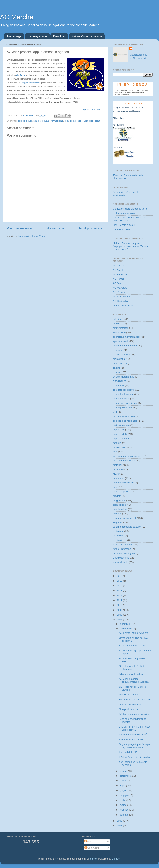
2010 (120, 605)
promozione (119, 505)
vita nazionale (120, 562)
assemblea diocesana (125, 346)
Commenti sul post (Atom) (32, 236)
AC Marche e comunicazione (135, 714)
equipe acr (119, 430)
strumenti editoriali (123, 544)
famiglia (117, 443)
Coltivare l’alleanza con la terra (130, 209)
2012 (120, 595)
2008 (120, 615)
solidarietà (119, 536)
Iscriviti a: (118, 147)
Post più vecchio (92, 228)
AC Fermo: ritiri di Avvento (134, 633)
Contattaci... (120, 118)
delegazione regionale (125, 421)
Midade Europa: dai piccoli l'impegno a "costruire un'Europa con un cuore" (131, 246)
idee (115, 452)
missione (118, 469)
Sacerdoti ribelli (121, 229)
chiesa (116, 372)
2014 (120, 586)
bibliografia (119, 359)
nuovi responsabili (123, 483)
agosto (124, 781)
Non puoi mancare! (130, 709)
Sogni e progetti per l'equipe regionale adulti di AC (135, 746)
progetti (117, 496)
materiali (117, 465)
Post (88, 842)
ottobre (124, 771)
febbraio (125, 810)
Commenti (92, 848)
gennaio (124, 815)
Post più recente (19, 228)
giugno (124, 790)
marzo (123, 805)
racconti (117, 514)
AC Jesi (117, 283)
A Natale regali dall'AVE (132, 674)
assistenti (118, 350)
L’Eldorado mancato (124, 213)
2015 (120, 581)
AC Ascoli (118, 270)
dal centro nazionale (124, 416)
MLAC (116, 474)
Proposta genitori (128, 695)
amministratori (121, 328)
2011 (120, 600)
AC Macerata (120, 288)
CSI (115, 412)
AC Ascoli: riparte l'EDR (132, 646)
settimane (118, 531)
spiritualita (118, 540)
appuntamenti (120, 341)
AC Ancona (119, 266)
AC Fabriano (120, 274)
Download (59, 36)
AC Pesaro (119, 292)
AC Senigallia (120, 301)
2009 (120, 610)
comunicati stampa (123, 394)
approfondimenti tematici (126, 337)
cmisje (93, 859)
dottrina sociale (121, 425)
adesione (118, 319)
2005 (120, 826)
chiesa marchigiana (124, 377)
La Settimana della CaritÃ (133, 735)
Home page (14, 36)
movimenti (119, 478)
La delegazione (37, 36)
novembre (126, 629)
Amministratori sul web (132, 739)
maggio (124, 795)
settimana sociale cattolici (127, 527)
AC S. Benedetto (122, 297)
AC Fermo (119, 279)
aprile (123, 800)
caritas (116, 368)
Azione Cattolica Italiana (87, 36)
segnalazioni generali (125, 518)
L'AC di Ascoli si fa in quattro (135, 757)
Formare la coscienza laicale (135, 700)
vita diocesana (92, 121)
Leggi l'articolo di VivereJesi (93, 110)
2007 (120, 620)
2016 (120, 576)
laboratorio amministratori (127, 456)
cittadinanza (119, 381)
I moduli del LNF (128, 752)
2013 (120, 590)
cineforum (21, 75)
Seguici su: (119, 125)
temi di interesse (74, 121)
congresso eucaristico (125, 403)
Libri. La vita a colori (124, 225)
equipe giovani (41, 121)
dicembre (125, 624)
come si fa (119, 385)
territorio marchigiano (125, 553)
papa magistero (121, 492)
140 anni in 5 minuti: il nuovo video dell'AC (135, 728)
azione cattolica (121, 355)
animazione (119, 332)
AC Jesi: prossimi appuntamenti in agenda (134, 680)
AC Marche (17, 17)
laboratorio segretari (124, 460)
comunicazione (121, 399)
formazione (57, 121)
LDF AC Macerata (123, 305)
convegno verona (122, 408)
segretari (118, 522)
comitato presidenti (123, 390)
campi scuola (120, 363)
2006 (120, 821)
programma (119, 500)
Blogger (116, 859)
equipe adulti (25, 121)
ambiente (118, 324)
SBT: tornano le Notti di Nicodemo (132, 668)
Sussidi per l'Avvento (131, 704)
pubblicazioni (120, 509)
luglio (123, 786)
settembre (126, 776)
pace (115, 487)
